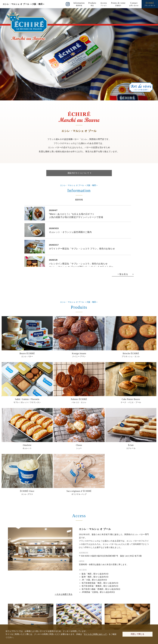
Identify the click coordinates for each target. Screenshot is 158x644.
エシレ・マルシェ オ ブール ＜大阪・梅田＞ (24, 4)
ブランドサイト (150, 4)
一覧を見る (123, 274)
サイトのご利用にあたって (95, 634)
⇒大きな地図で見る (64, 594)
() (79, 4)
